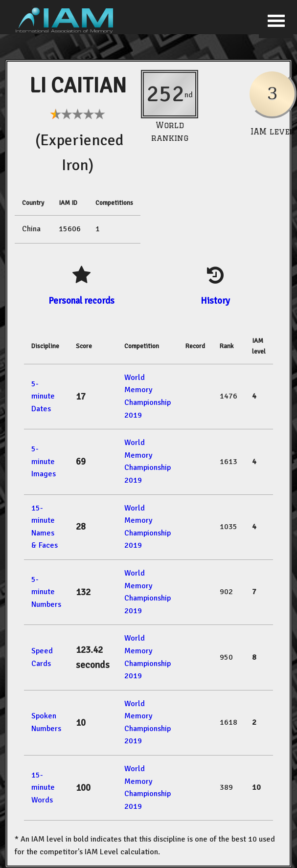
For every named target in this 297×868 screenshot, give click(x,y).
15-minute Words (43, 788)
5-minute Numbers (46, 592)
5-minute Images (44, 461)
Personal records (81, 300)
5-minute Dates (43, 396)
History (215, 300)
